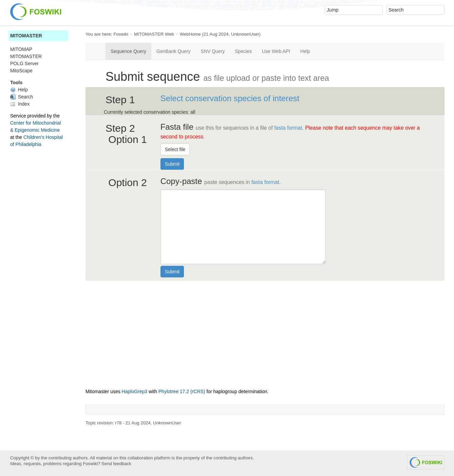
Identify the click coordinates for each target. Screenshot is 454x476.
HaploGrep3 (135, 391)
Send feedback (116, 464)
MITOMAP (21, 49)
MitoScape (21, 71)
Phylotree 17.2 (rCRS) (182, 391)
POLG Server (24, 63)
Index (20, 104)
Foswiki (121, 34)
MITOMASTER (26, 36)
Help (19, 90)
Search (22, 97)
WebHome (190, 34)
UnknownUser (245, 34)
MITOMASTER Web (154, 34)
